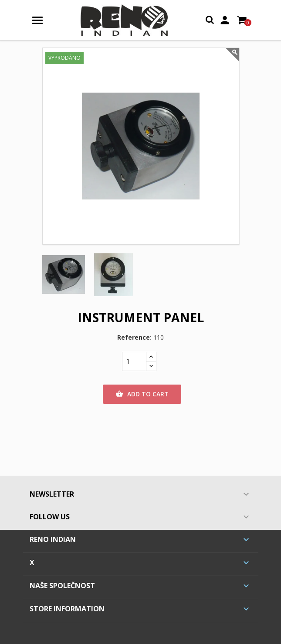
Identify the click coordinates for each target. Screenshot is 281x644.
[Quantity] (134, 361)
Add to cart (142, 394)
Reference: (134, 337)
